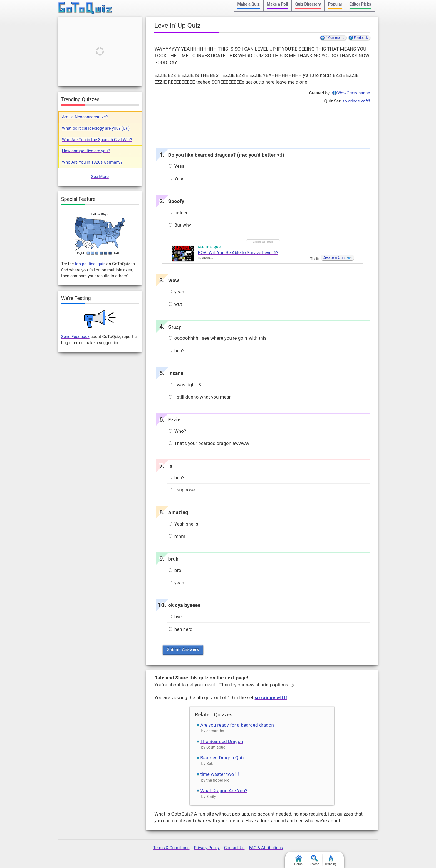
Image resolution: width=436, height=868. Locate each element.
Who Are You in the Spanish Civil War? (97, 140)
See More (100, 177)
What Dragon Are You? (224, 791)
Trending (331, 860)
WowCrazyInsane (354, 93)
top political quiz (90, 264)
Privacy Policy (207, 848)
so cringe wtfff (356, 101)
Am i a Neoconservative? (85, 117)
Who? (177, 431)
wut (175, 304)
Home (298, 860)
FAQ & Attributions (266, 848)
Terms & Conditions (171, 848)
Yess (176, 166)
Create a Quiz (334, 257)
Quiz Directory (308, 4)
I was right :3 (185, 385)
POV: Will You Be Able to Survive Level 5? (238, 253)
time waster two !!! (220, 774)
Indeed (179, 212)
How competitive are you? (86, 151)
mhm (177, 536)
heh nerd (181, 629)
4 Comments (335, 38)
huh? (176, 351)
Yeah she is (183, 524)
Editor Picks (360, 4)
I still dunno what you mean (200, 397)
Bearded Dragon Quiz (222, 758)
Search (314, 860)
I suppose (182, 490)
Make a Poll (278, 4)
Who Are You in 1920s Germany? (92, 162)
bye (175, 617)
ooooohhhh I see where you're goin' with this (218, 338)
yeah (176, 292)
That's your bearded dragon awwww (209, 443)
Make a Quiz (249, 4)
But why (180, 225)
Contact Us (234, 848)
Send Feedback (75, 337)
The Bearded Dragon (222, 741)
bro (175, 570)
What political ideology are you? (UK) (96, 128)
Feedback (361, 38)
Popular (335, 4)
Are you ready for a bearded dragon (237, 725)
